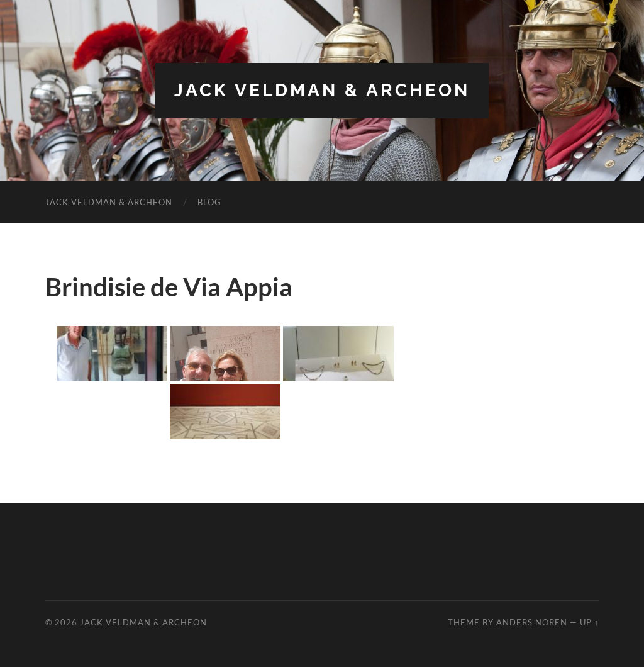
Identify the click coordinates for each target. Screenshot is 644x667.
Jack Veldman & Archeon (322, 90)
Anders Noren (532, 622)
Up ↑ (589, 622)
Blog (209, 202)
